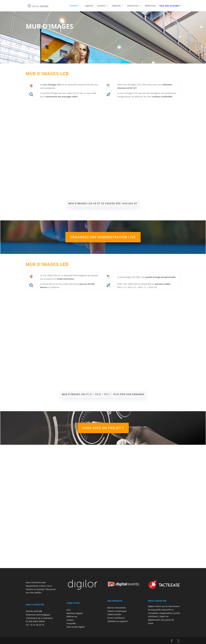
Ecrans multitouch (116, 618)
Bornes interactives (117, 608)
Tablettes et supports (118, 621)
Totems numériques (117, 611)
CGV (68, 610)
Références (150, 6)
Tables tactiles (114, 614)
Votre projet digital (75, 627)
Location (101, 6)
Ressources (133, 6)
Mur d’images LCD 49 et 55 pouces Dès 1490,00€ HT (103, 204)
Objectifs (116, 6)
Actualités (71, 623)
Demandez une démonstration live (103, 237)
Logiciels (89, 6)
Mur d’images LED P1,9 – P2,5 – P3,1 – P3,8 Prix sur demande (103, 394)
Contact (70, 620)
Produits (74, 6)
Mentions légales (75, 613)
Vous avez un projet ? (103, 428)
